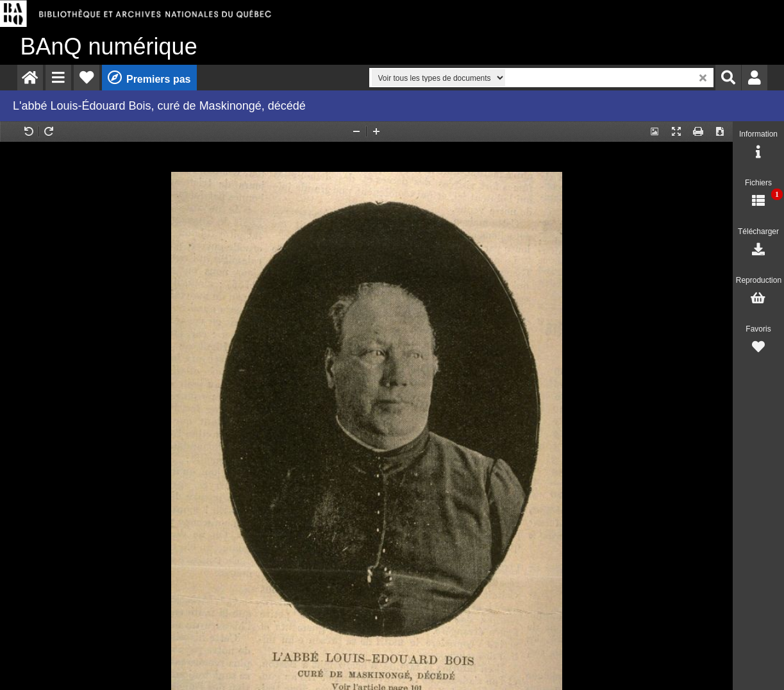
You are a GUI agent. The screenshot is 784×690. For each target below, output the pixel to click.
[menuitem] (30, 78)
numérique (109, 46)
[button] (58, 78)
